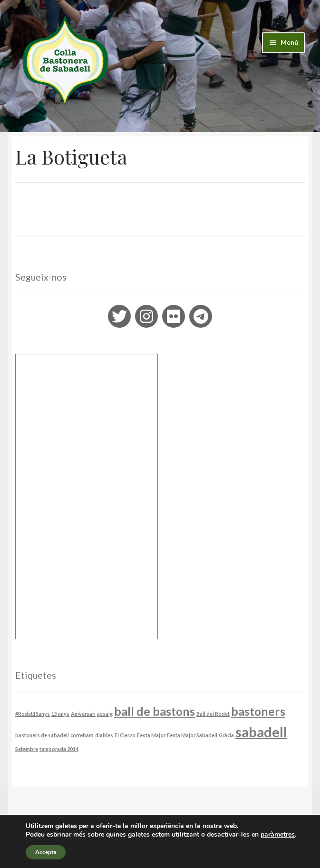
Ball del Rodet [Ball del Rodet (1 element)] (213, 714)
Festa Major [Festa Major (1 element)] (151, 735)
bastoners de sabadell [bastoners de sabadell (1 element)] (42, 735)
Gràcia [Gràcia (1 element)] (226, 735)
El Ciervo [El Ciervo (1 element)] (125, 735)
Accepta (46, 852)
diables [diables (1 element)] (104, 735)
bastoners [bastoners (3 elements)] (258, 711)
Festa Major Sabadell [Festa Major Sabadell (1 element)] (192, 735)
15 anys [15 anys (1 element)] (60, 714)
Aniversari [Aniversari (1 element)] (83, 714)
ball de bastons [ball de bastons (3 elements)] (155, 711)
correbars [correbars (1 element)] (82, 735)
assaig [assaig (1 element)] (105, 714)
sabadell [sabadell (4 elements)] (261, 732)
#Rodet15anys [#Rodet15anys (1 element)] (33, 714)
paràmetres (278, 835)
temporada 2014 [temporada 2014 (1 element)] (59, 749)
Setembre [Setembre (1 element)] (27, 749)
